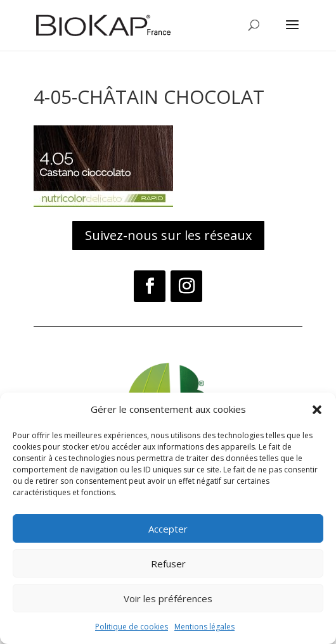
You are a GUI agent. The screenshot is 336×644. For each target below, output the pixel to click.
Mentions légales (204, 627)
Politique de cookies (132, 627)
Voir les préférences (168, 598)
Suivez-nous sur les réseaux (168, 235)
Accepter (168, 529)
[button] (317, 410)
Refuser (168, 564)
